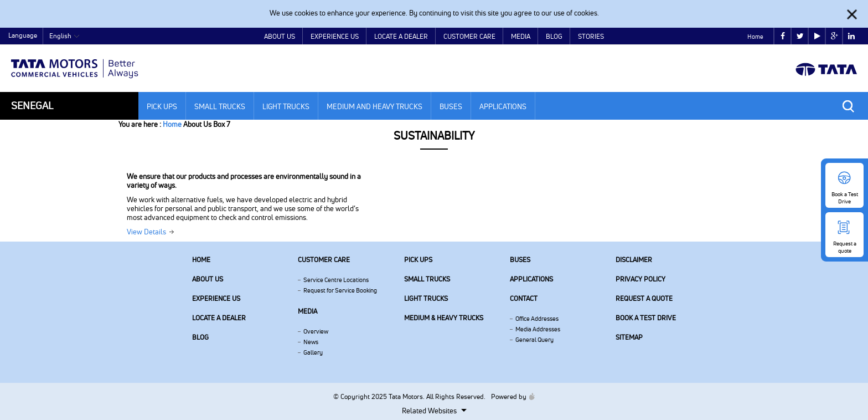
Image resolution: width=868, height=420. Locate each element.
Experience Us (335, 36)
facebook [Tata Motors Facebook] (783, 36)
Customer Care (469, 36)
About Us (280, 36)
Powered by (510, 396)
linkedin (851, 36)
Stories (591, 36)
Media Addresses (538, 329)
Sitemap (629, 337)
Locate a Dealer (401, 36)
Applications (503, 106)
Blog (554, 36)
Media (521, 36)
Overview (316, 331)
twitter (800, 36)
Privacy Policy (640, 279)
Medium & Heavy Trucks (444, 318)
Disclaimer (634, 260)
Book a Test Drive (646, 318)
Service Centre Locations (336, 280)
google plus (835, 36)
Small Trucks (220, 106)
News (311, 342)
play (817, 36)
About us (208, 279)
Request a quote (644, 298)
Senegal (32, 106)
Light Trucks (286, 106)
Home (755, 37)
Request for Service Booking (340, 290)
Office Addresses (537, 319)
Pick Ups (162, 106)
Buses (451, 106)
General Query (534, 340)
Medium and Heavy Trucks (374, 106)
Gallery (313, 352)
